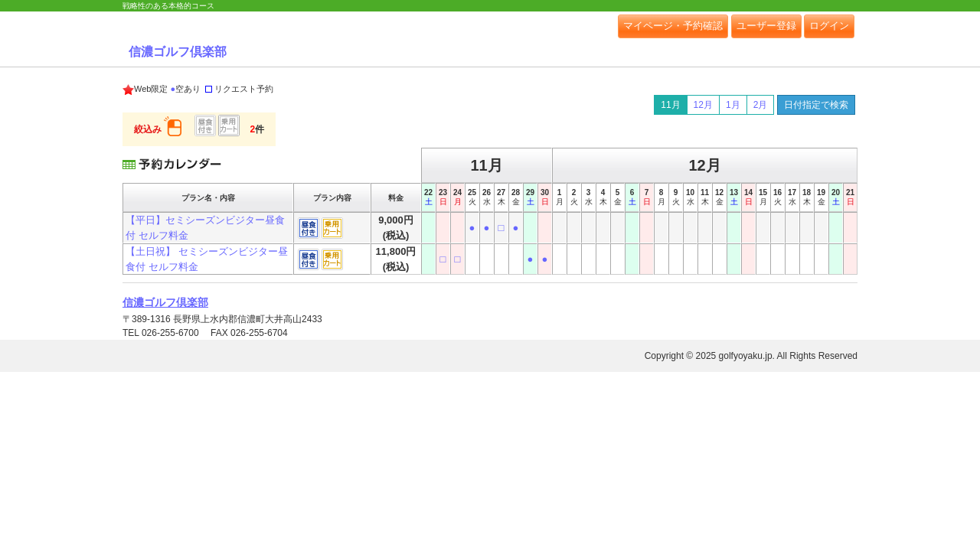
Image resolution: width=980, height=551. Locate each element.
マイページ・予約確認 (673, 26)
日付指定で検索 (816, 105)
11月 (670, 105)
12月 (703, 105)
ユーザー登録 (766, 26)
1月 (733, 105)
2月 (761, 105)
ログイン (829, 26)
